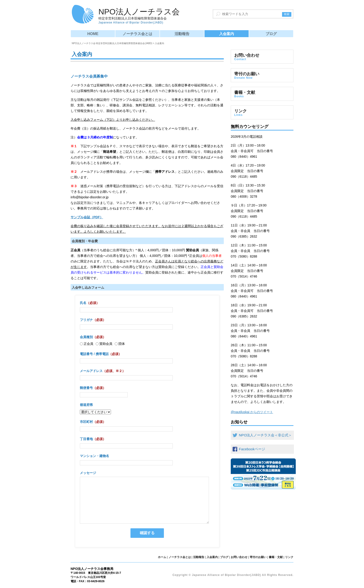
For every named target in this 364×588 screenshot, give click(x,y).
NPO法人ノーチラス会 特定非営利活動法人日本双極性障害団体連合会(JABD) (112, 43)
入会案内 (227, 34)
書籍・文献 (262, 94)
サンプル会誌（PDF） (87, 217)
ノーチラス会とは (137, 34)
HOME (93, 34)
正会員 (87, 344)
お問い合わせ (262, 57)
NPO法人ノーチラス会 (139, 16)
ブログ (271, 34)
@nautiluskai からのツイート (252, 412)
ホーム (162, 557)
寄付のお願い (262, 75)
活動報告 (182, 34)
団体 (120, 344)
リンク (262, 113)
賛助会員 (104, 344)
